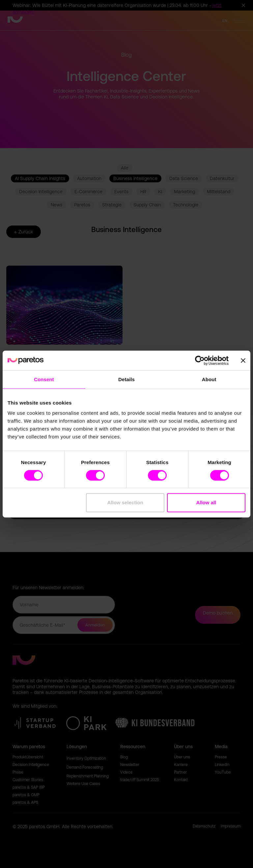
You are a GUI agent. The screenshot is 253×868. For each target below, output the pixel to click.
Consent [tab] (44, 379)
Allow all (206, 502)
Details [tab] (126, 379)
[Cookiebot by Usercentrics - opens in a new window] (200, 360)
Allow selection (125, 502)
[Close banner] (243, 360)
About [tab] (209, 379)
